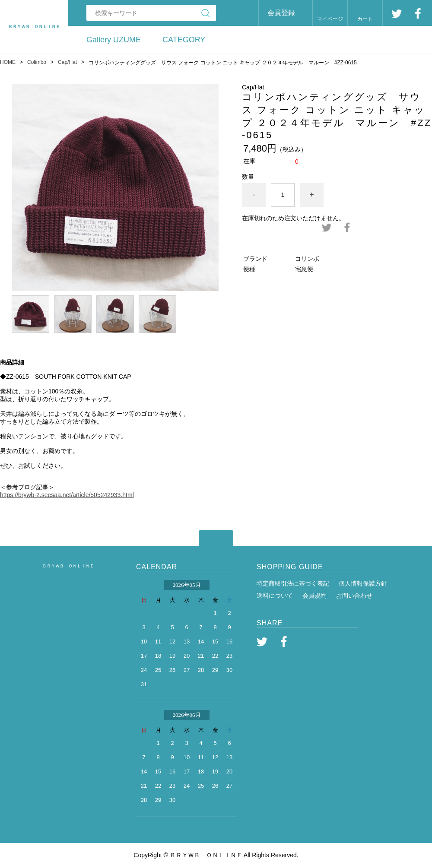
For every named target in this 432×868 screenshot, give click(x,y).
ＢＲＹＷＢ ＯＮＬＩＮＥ (68, 566)
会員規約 (314, 596)
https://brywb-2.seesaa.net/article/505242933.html (67, 495)
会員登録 (281, 13)
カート (365, 19)
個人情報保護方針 (363, 583)
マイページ (330, 19)
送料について (275, 596)
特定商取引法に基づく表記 (293, 583)
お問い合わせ (354, 596)
